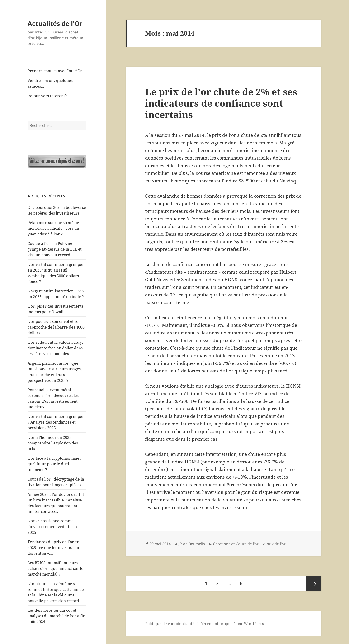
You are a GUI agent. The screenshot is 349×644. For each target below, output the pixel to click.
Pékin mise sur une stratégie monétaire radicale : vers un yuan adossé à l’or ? (53, 228)
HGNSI (232, 280)
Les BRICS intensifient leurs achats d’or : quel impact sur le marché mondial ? (55, 568)
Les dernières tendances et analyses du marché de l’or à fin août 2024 (56, 616)
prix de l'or (276, 544)
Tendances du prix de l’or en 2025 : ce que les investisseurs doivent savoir (54, 548)
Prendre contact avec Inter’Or (55, 71)
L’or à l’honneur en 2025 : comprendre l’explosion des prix (53, 443)
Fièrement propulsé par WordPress (232, 624)
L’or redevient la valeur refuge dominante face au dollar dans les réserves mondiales (56, 348)
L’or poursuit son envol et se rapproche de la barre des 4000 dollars (56, 327)
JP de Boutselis (192, 544)
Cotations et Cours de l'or (236, 544)
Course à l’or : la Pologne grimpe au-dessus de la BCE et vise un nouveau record (55, 249)
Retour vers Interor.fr (47, 96)
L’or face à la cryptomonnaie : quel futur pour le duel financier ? (54, 464)
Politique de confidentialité (170, 624)
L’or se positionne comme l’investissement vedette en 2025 (52, 527)
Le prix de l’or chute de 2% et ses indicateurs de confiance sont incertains (221, 103)
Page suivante (314, 584)
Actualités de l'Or (55, 23)
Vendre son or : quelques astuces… (50, 83)
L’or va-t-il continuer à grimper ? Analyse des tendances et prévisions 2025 (56, 422)
